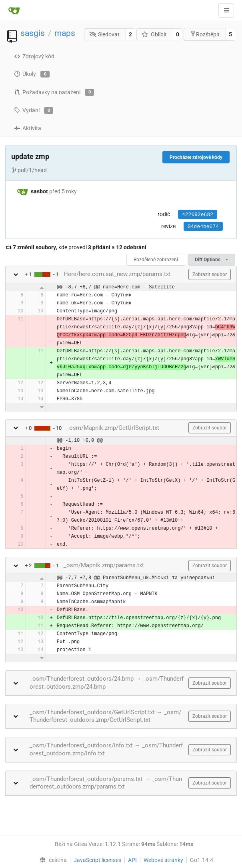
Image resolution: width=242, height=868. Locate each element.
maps (65, 33)
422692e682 (198, 215)
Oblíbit (154, 34)
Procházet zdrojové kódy (196, 157)
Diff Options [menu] (211, 260)
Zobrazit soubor (210, 274)
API (132, 860)
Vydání (34, 111)
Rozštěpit (205, 34)
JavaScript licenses (97, 860)
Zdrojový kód (34, 56)
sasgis (33, 33)
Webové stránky (163, 860)
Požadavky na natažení (54, 92)
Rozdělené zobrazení (156, 260)
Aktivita (28, 128)
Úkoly (32, 74)
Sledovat (105, 34)
